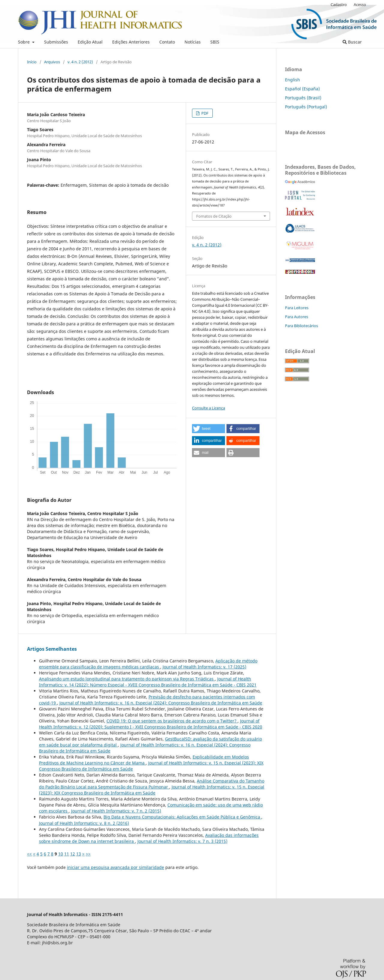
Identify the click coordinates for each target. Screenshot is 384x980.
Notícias (193, 42)
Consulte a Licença (208, 408)
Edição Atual (90, 42)
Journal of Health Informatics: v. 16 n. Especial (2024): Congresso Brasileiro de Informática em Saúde (161, 703)
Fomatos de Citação (214, 216)
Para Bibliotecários (301, 326)
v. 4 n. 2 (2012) (80, 62)
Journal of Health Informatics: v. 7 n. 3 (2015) (182, 841)
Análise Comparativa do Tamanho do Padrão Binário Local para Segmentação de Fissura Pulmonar (152, 784)
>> (88, 854)
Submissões (56, 42)
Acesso (360, 5)
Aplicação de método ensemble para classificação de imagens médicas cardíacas (148, 664)
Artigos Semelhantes (52, 649)
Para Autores (297, 317)
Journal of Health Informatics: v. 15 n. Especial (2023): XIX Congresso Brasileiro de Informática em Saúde (152, 790)
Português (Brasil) (303, 98)
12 (73, 854)
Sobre (24, 42)
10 (61, 854)
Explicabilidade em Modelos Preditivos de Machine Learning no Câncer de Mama (144, 760)
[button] (208, 429)
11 (67, 854)
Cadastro (339, 5)
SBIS (215, 42)
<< (29, 854)
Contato (167, 42)
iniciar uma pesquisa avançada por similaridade (115, 867)
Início (32, 62)
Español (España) (302, 89)
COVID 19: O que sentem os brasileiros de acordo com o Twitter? (172, 721)
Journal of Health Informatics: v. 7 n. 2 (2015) (116, 811)
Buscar (352, 42)
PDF (204, 113)
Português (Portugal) (306, 107)
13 (79, 854)
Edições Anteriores (131, 42)
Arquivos (52, 62)
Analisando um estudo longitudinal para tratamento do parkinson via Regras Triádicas (127, 679)
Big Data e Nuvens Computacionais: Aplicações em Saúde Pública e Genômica (182, 817)
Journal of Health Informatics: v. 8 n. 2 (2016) (84, 823)
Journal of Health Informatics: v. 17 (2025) (204, 667)
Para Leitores (297, 308)
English (292, 80)
